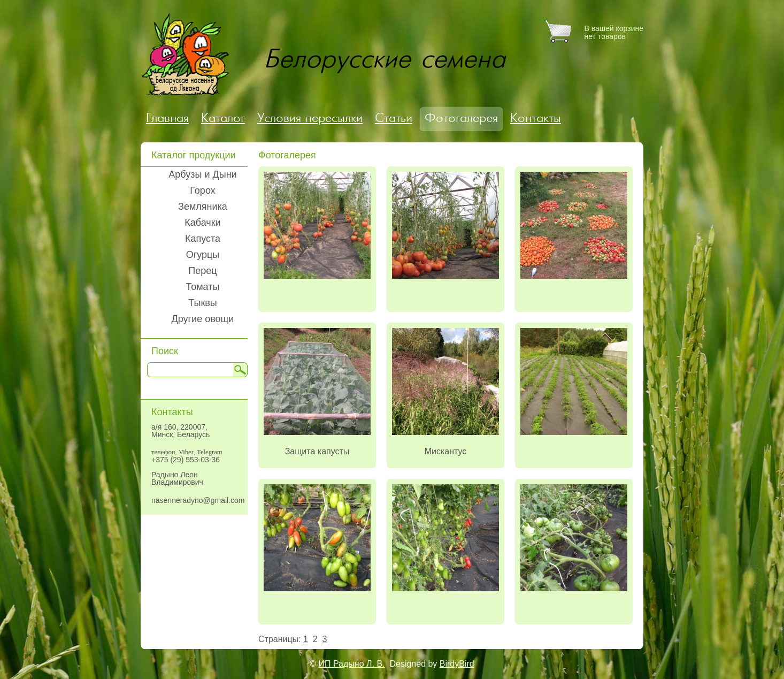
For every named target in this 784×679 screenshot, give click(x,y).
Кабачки (202, 223)
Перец (202, 271)
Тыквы (203, 303)
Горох (202, 190)
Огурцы (203, 255)
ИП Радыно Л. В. (352, 664)
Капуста (203, 239)
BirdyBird (457, 664)
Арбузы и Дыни (202, 174)
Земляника (203, 207)
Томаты (203, 287)
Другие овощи (203, 319)
